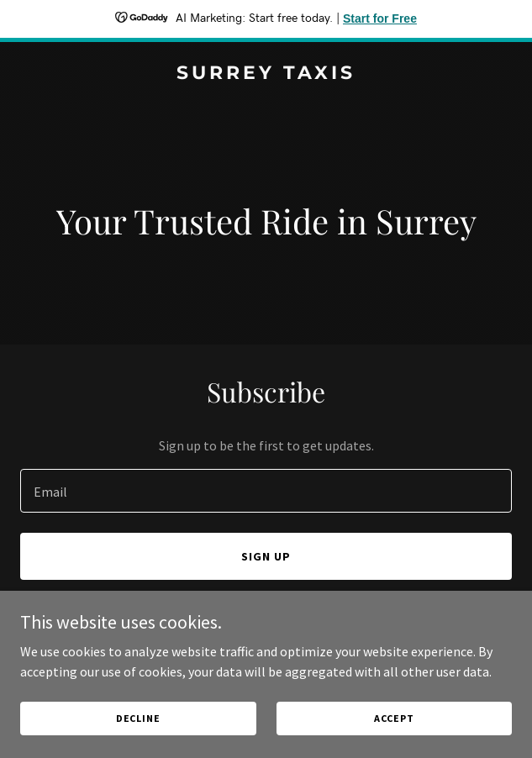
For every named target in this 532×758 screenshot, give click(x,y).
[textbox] (266, 491)
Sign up (266, 556)
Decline (138, 730)
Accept (394, 730)
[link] (266, 74)
